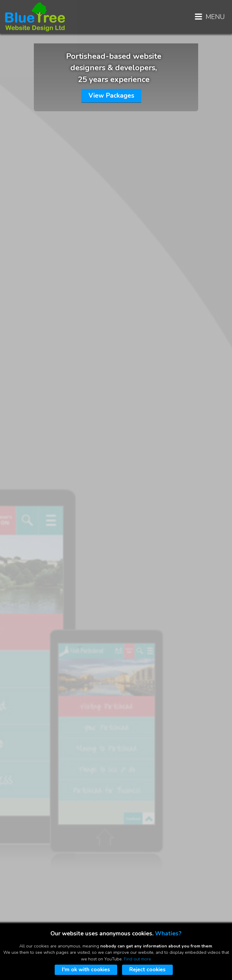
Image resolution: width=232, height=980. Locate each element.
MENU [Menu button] (210, 17)
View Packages (111, 96)
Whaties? (168, 934)
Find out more (137, 959)
